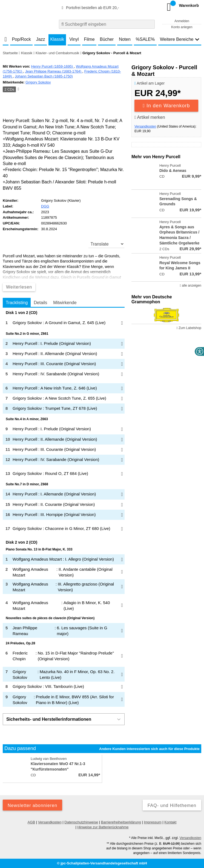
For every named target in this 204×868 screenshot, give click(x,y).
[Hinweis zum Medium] (18, 90)
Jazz (41, 39)
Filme (89, 39)
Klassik (57, 39)
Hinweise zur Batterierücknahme (103, 827)
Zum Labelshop (189, 328)
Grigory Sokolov (38, 82)
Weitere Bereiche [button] (180, 39)
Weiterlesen (19, 287)
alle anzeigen (191, 286)
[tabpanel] (64, 509)
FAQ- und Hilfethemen (172, 805)
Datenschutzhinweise (81, 822)
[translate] (107, 244)
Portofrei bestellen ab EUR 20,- (90, 8)
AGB (31, 822)
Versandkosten (145, 126)
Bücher (107, 39)
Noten (125, 39)
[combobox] (107, 24)
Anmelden (182, 21)
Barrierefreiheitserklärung (121, 822)
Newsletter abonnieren (32, 805)
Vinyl (74, 39)
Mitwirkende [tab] (65, 303)
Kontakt (170, 822)
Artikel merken (150, 117)
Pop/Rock (21, 39)
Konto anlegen (182, 27)
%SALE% (145, 39)
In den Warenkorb (166, 106)
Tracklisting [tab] (17, 303)
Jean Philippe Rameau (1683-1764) (54, 71)
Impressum (153, 822)
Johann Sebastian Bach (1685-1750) (44, 76)
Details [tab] (40, 303)
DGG (45, 206)
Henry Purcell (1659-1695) (53, 66)
